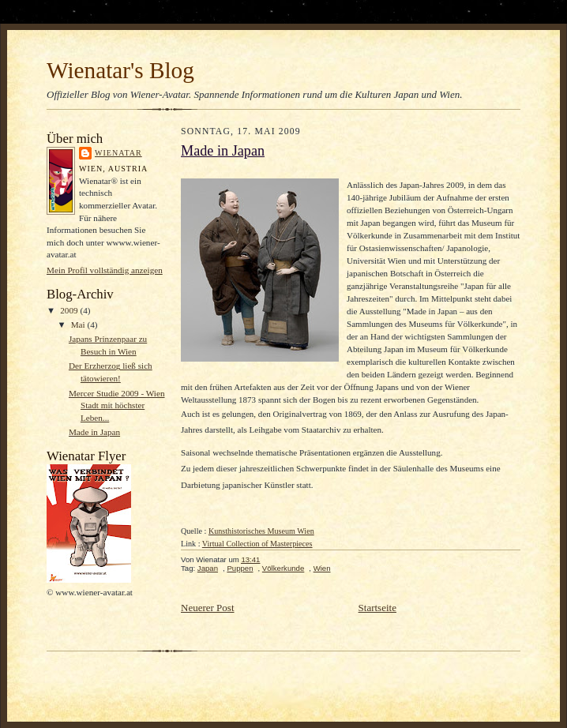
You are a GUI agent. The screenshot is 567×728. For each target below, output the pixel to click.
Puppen (240, 568)
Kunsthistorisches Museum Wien (261, 531)
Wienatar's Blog (120, 70)
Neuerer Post (208, 608)
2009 (70, 310)
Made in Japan (94, 432)
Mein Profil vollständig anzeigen (105, 270)
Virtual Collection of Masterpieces (257, 544)
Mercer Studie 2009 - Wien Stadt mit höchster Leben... (117, 405)
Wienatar (118, 153)
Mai (79, 325)
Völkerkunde (283, 568)
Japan (208, 568)
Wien (322, 568)
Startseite (377, 608)
